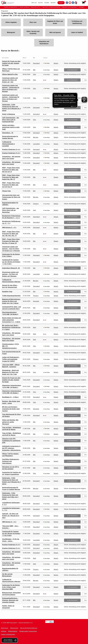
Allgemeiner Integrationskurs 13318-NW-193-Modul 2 (12, 392)
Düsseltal (36, 301)
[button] (83, 3)
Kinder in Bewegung (9, 114)
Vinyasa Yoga (6, 191)
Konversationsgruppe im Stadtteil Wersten (10, 137)
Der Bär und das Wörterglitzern (7, 575)
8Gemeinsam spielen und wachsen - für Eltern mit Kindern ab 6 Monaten (10, 274)
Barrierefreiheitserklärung (29, 628)
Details (56, 63)
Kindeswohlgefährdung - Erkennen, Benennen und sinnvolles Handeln (10, 600)
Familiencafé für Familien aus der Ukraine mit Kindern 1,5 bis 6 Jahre (11, 262)
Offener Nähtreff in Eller (10, 74)
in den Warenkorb (72, 70)
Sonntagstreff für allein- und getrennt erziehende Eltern (11, 308)
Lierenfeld (36, 144)
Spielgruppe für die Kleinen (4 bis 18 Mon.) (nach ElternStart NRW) (11, 587)
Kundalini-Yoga (7, 292)
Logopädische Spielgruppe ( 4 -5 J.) (11, 504)
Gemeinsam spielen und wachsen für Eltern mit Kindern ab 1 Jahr (10, 80)
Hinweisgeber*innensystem (28, 631)
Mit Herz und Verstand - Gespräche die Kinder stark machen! (11, 409)
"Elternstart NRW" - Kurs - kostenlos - (11, 527)
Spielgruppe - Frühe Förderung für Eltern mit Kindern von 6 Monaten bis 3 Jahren (11, 108)
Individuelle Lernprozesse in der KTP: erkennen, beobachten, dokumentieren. (11, 448)
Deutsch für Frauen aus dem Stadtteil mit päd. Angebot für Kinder (11, 63)
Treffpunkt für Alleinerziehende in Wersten (11, 281)
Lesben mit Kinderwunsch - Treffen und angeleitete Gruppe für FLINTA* (11, 359)
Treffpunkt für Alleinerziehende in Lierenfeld (8, 144)
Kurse (60, 3)
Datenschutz (14, 628)
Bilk (34, 70)
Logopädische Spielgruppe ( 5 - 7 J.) (11, 509)
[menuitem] (33, 3)
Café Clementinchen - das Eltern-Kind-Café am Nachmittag (11, 210)
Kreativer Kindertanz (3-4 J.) (11, 149)
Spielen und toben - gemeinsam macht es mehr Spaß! (11, 127)
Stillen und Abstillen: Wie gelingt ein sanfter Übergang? (10, 422)
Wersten (36, 137)
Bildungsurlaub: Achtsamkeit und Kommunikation (11, 594)
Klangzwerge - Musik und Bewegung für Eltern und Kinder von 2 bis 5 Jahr (10, 372)
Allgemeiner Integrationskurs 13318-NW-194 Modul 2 (12, 386)
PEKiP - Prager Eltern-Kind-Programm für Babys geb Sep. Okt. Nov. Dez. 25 (11, 234)
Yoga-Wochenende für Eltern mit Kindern (11, 415)
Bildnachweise (13, 631)
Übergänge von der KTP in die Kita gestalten (11, 468)
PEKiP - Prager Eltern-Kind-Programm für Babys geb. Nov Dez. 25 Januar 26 (11, 241)
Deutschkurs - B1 (8, 133)
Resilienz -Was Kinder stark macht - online (11, 402)
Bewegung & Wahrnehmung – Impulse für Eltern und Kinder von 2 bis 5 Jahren (12, 301)
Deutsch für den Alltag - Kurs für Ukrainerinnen (10, 286)
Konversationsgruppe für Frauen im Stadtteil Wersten (11, 489)
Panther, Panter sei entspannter (8, 607)
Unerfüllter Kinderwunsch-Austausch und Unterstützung (11, 461)
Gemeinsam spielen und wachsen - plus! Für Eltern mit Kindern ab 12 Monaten (11, 249)
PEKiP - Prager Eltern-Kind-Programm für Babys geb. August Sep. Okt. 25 (11, 177)
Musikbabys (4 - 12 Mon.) (10, 397)
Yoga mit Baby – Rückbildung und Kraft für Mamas (11, 429)
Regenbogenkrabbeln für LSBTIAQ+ (10, 204)
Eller (35, 74)
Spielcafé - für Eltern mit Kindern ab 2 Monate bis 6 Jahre (11, 516)
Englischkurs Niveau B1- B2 (11, 268)
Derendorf (36, 63)
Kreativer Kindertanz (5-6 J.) (11, 153)
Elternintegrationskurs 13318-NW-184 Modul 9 (10, 313)
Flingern (36, 204)
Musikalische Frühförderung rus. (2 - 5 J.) (11, 222)
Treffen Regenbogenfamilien (11, 296)
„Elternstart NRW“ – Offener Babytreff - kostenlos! (11, 366)
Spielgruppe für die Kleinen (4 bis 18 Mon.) (11, 255)
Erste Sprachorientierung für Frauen (11, 353)
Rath (35, 327)
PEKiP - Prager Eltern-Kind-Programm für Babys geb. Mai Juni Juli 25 (11, 170)
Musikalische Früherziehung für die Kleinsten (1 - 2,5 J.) (11, 217)
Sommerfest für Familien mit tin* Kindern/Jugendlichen (11, 473)
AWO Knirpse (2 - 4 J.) (9, 228)
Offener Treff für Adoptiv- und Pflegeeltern (11, 455)
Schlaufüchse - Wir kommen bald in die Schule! (11, 158)
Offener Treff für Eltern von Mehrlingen (11, 70)
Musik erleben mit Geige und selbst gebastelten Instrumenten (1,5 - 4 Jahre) (11, 320)
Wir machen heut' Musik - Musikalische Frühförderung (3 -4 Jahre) (11, 327)
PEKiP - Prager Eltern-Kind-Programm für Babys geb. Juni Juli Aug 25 (11, 185)
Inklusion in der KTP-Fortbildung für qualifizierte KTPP (11, 441)
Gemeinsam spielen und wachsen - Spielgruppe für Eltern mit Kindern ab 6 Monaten (11, 89)
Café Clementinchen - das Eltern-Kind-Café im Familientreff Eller (11, 120)
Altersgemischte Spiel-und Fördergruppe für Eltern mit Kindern (11, 197)
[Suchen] (79, 3)
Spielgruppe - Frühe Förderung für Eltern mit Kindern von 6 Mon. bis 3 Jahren (10, 496)
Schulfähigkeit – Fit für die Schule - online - (11, 540)
